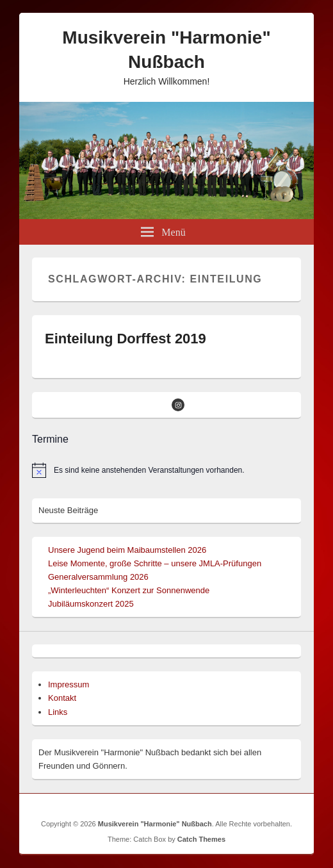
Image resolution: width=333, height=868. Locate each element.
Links (58, 712)
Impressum (69, 684)
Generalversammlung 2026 (98, 577)
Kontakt (62, 698)
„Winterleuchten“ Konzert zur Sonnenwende (129, 590)
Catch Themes (201, 839)
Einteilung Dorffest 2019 (126, 339)
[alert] (166, 470)
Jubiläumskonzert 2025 (91, 604)
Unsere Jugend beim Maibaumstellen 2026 (127, 550)
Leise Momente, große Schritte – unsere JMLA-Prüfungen (155, 563)
